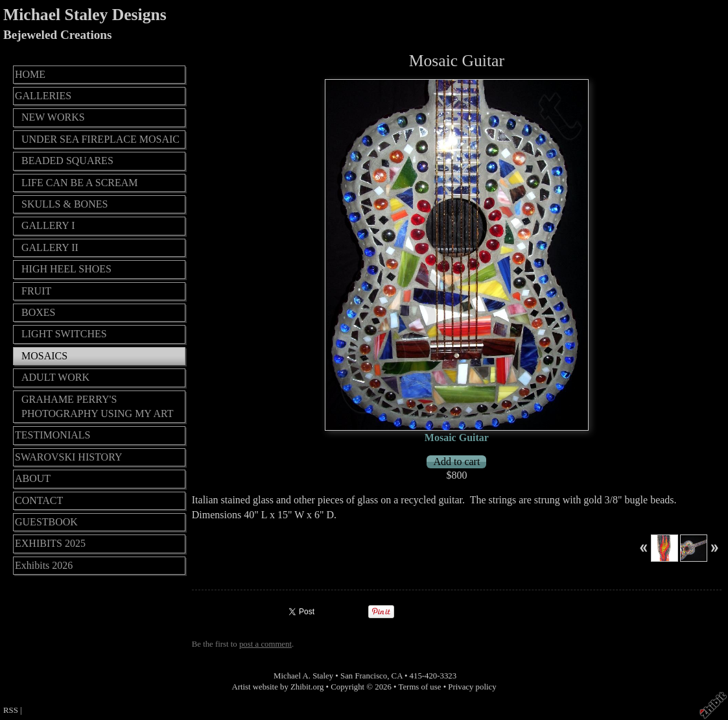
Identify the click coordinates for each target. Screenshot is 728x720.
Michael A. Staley (303, 676)
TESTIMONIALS (53, 435)
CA (397, 676)
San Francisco (364, 676)
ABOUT (33, 478)
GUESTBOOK (46, 522)
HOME (30, 74)
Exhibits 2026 (44, 565)
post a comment (265, 644)
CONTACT (39, 500)
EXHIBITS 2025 (50, 543)
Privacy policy (472, 687)
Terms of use (420, 687)
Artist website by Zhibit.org (277, 687)
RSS (11, 710)
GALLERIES (43, 96)
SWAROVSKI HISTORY (69, 457)
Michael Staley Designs (85, 15)
